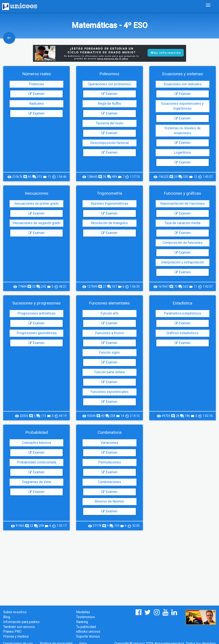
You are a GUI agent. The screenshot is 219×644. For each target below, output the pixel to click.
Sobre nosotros (15, 612)
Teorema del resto (109, 123)
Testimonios (85, 617)
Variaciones (109, 443)
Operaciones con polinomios (109, 84)
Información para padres (21, 622)
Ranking (82, 622)
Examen (36, 94)
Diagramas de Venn (37, 482)
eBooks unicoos (88, 632)
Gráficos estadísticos (182, 333)
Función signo (109, 352)
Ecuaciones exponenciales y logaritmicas (182, 106)
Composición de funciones (183, 243)
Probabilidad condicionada (36, 462)
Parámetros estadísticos (182, 313)
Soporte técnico (88, 636)
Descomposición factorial (109, 143)
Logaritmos (182, 152)
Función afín (109, 313)
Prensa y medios (16, 636)
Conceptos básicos (37, 443)
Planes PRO (12, 632)
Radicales (36, 104)
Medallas (83, 612)
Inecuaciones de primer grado (37, 204)
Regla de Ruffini (109, 104)
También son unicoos (19, 627)
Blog (7, 617)
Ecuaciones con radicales (183, 84)
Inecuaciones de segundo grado (37, 223)
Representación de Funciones (182, 204)
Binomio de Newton (109, 501)
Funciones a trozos (109, 333)
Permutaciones (109, 462)
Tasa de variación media (182, 223)
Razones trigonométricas (109, 204)
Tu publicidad (86, 627)
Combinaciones (109, 482)
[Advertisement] (109, 565)
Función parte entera (109, 372)
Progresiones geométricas (37, 333)
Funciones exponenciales (109, 392)
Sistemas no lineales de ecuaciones (183, 131)
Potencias (36, 84)
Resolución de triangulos (109, 223)
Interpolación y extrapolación (183, 262)
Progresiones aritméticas (37, 313)
